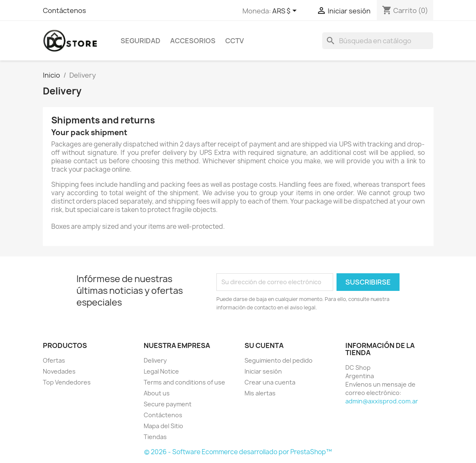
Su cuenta (264, 345)
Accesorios (193, 41)
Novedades (59, 371)
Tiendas (155, 437)
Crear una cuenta (270, 382)
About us (157, 393)
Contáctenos (64, 10)
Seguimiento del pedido (279, 360)
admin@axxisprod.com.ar (382, 401)
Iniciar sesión (263, 371)
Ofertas (54, 360)
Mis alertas (260, 393)
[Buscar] (378, 41)
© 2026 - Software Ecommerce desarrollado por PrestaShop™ (238, 452)
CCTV (234, 41)
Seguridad (141, 41)
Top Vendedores (67, 382)
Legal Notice (161, 371)
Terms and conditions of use (184, 382)
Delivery (155, 360)
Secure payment (168, 404)
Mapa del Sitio (163, 426)
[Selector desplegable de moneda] (286, 11)
